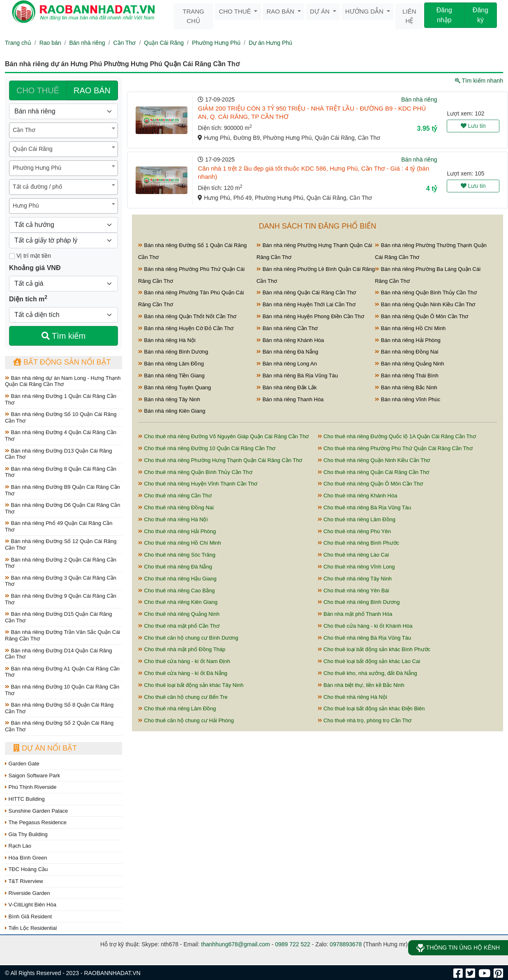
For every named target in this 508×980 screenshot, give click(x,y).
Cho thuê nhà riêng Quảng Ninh (179, 614)
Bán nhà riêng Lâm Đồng (171, 364)
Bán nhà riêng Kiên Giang (172, 411)
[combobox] (63, 130)
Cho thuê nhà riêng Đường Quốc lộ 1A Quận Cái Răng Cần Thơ (397, 436)
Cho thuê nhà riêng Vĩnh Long (356, 567)
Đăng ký (480, 15)
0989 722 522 (293, 944)
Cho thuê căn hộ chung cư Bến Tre (183, 697)
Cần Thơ (125, 43)
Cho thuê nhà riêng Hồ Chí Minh (180, 543)
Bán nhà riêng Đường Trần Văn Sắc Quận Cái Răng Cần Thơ (62, 635)
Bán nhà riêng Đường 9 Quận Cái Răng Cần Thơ (61, 599)
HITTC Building (25, 799)
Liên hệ (409, 16)
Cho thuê (236, 11)
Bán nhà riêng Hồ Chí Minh (410, 328)
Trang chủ (193, 16)
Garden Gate (22, 764)
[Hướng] (63, 225)
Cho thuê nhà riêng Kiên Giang (178, 602)
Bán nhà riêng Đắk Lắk (286, 387)
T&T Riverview (24, 881)
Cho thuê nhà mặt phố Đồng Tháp (182, 649)
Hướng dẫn (365, 11)
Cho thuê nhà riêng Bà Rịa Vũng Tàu (365, 507)
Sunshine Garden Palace (36, 811)
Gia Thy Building (26, 834)
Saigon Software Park (32, 775)
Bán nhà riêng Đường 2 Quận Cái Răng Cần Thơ (61, 563)
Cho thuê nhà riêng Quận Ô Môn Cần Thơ (371, 484)
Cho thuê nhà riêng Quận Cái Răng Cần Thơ (374, 472)
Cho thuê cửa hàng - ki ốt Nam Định (184, 661)
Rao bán (281, 11)
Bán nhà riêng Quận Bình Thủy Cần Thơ (426, 292)
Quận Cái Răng (164, 43)
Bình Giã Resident (28, 916)
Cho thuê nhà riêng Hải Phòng (177, 531)
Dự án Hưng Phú (270, 43)
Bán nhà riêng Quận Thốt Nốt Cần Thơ (187, 316)
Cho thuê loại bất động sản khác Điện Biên (371, 708)
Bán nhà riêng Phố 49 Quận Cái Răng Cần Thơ (59, 526)
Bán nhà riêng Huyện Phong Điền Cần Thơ (310, 316)
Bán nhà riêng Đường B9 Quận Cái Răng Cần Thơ (62, 490)
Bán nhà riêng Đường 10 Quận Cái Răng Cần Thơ (62, 690)
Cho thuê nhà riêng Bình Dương (359, 602)
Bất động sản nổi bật (62, 362)
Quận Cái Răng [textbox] (33, 149)
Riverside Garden (28, 893)
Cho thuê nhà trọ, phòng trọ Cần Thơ (365, 720)
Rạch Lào (18, 846)
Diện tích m (28, 298)
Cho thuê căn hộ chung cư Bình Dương (188, 638)
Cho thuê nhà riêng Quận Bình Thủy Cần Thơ (195, 472)
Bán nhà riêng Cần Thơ (287, 328)
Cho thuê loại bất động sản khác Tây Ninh (191, 685)
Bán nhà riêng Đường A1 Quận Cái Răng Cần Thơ (62, 672)
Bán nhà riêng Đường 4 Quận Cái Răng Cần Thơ (61, 436)
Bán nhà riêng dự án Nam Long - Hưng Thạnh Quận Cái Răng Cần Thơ (63, 381)
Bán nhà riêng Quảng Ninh (409, 364)
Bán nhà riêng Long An (287, 364)
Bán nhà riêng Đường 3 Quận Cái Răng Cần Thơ (61, 581)
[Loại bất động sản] (63, 111)
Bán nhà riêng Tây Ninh (169, 399)
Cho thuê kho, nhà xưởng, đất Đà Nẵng (367, 673)
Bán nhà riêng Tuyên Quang (174, 387)
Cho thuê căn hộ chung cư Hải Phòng (186, 720)
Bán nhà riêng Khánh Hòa (290, 340)
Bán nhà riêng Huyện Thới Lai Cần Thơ (306, 304)
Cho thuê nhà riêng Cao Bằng (176, 591)
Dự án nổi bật (45, 748)
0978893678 (346, 944)
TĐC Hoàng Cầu (26, 869)
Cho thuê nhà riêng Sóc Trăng (177, 555)
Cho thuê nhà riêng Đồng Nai (176, 507)
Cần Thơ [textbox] (24, 130)
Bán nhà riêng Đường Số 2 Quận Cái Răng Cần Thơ (59, 726)
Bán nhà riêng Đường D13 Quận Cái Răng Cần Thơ (58, 454)
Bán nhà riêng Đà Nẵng (287, 352)
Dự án (321, 11)
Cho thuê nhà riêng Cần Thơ (175, 496)
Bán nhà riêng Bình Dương (173, 352)
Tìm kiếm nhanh (479, 81)
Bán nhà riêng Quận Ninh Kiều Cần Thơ (425, 304)
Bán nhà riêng (87, 43)
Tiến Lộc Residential (31, 928)
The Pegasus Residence (36, 822)
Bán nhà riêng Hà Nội (167, 340)
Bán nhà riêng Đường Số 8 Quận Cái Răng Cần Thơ (59, 708)
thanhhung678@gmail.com (236, 944)
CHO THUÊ (38, 90)
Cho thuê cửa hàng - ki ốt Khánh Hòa (365, 626)
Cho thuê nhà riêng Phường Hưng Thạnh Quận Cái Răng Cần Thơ (220, 460)
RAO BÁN (92, 90)
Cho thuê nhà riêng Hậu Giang (177, 579)
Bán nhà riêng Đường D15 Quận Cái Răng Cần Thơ (58, 617)
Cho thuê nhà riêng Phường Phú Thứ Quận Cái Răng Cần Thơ (395, 448)
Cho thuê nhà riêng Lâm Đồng (357, 519)
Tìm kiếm (63, 336)
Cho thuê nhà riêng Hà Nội (173, 519)
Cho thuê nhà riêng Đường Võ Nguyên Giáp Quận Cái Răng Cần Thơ (223, 436)
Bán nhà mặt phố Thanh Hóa (355, 614)
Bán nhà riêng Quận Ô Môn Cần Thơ (421, 316)
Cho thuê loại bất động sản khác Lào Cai (369, 661)
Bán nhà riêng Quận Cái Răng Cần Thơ (306, 292)
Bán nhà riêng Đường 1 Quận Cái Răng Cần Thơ (61, 399)
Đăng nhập (444, 15)
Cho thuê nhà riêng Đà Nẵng (175, 567)
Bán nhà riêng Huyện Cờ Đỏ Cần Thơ (186, 328)
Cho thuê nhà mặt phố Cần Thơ (179, 626)
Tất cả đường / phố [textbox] (37, 187)
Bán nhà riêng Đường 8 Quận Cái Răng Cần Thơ (61, 472)
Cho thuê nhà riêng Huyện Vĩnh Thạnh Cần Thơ (198, 484)
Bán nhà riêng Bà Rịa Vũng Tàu (297, 376)
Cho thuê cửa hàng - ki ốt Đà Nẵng (183, 673)
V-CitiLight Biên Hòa (31, 905)
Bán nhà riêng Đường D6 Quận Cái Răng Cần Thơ (62, 508)
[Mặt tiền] (12, 256)
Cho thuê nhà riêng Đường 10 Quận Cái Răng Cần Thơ (207, 448)
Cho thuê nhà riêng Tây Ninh (355, 579)
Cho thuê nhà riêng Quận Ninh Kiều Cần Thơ (374, 460)
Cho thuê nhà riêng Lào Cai (353, 555)
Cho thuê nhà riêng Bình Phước (359, 543)
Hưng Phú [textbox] (26, 206)
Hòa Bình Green (26, 858)
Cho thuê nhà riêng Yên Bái (353, 591)
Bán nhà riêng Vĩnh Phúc (408, 399)
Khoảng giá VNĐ (35, 268)
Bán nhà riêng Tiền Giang (171, 376)
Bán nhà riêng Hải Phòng (408, 340)
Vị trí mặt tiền (30, 256)
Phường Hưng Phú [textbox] (37, 168)
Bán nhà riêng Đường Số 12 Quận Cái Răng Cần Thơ (61, 544)
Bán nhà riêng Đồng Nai (406, 352)
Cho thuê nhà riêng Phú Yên (354, 531)
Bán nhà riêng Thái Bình (407, 376)
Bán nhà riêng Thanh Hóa (290, 399)
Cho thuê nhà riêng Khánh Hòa (358, 496)
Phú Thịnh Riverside (31, 787)
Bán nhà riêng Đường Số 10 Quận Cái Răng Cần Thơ (61, 417)
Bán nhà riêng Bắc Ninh (406, 387)
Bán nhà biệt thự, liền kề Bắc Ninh (361, 685)
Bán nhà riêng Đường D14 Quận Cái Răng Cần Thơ (58, 654)
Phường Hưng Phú (216, 43)
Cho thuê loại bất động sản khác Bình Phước (374, 649)
